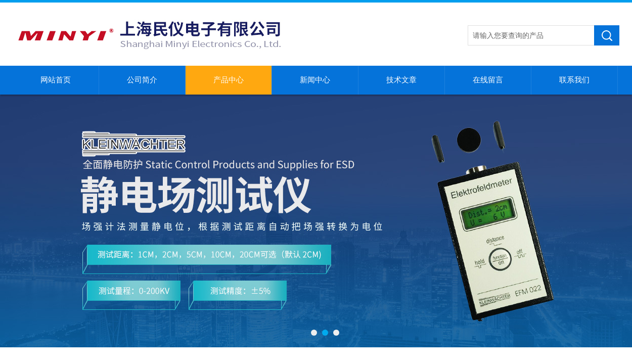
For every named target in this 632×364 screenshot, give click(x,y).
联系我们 (574, 80)
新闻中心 (315, 80)
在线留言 (488, 80)
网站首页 (56, 80)
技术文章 (401, 80)
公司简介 (142, 80)
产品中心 (229, 80)
